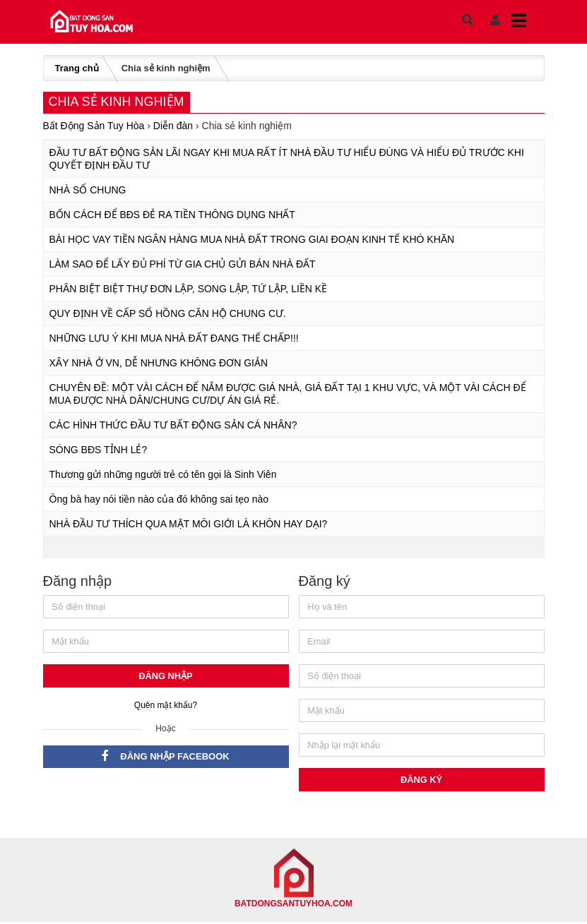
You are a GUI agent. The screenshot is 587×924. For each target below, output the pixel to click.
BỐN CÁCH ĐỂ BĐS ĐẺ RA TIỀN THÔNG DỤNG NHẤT (172, 215)
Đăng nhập (166, 677)
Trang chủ (77, 68)
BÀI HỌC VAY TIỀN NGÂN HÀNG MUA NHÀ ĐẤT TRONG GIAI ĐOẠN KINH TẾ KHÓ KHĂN (252, 239)
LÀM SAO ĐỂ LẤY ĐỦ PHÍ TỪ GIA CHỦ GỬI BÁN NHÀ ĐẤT (183, 264)
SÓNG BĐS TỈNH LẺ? (99, 450)
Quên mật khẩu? (166, 706)
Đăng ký (422, 781)
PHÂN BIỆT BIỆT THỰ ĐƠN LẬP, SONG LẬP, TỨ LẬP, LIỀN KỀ (189, 289)
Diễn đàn (173, 126)
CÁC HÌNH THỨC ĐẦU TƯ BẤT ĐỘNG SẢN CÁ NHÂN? (173, 425)
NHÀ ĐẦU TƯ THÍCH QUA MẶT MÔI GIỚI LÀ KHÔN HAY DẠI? (189, 524)
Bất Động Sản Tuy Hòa (94, 126)
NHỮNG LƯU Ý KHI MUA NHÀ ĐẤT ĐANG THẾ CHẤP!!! (174, 338)
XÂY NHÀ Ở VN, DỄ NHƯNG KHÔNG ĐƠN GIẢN (159, 363)
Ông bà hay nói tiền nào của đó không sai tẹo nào (159, 499)
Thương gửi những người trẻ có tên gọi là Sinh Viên (163, 474)
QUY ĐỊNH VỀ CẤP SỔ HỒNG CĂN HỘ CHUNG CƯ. (168, 313)
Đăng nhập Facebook (165, 756)
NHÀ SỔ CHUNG (88, 190)
